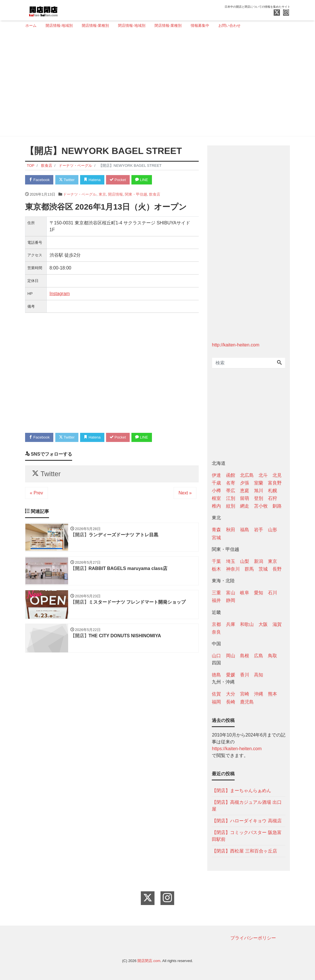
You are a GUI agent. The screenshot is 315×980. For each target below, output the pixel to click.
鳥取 (273, 656)
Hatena (92, 180)
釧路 (277, 506)
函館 (231, 475)
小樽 (216, 491)
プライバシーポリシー (253, 938)
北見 (277, 475)
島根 (245, 656)
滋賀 (277, 624)
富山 (231, 593)
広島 (259, 656)
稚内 (216, 506)
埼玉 (231, 561)
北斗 (263, 475)
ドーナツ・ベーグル (80, 194)
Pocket (118, 180)
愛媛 (231, 675)
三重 (216, 593)
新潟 (259, 561)
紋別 (231, 506)
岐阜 (245, 593)
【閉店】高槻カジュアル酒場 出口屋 (247, 806)
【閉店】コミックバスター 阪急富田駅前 (247, 836)
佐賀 (216, 694)
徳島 (216, 675)
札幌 (273, 491)
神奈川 (233, 569)
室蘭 (259, 483)
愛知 (259, 593)
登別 (259, 498)
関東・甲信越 (136, 194)
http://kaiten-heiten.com (235, 345)
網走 (245, 506)
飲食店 (155, 194)
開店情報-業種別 (95, 26)
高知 (259, 675)
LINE (142, 180)
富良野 (275, 483)
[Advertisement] (156, 85)
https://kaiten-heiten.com (237, 749)
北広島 (247, 475)
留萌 (245, 498)
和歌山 (247, 624)
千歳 (216, 483)
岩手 (259, 530)
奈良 (216, 632)
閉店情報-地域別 (132, 26)
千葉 (216, 561)
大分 (231, 694)
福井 (216, 600)
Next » (185, 493)
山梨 (245, 561)
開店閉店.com (149, 961)
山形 (273, 530)
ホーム (31, 26)
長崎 (231, 702)
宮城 (216, 538)
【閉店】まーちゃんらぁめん (241, 791)
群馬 (249, 569)
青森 (216, 530)
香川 (245, 675)
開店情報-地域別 (59, 26)
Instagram (60, 294)
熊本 (273, 694)
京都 (216, 624)
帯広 (231, 491)
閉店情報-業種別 (168, 26)
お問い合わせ (229, 26)
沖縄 (259, 694)
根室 (216, 498)
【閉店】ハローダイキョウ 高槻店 (247, 821)
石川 (273, 593)
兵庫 (231, 624)
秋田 (231, 530)
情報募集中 (200, 26)
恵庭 (245, 491)
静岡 (231, 600)
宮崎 (245, 694)
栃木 (216, 569)
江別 (231, 498)
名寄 (231, 483)
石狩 (273, 498)
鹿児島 (247, 702)
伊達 (216, 475)
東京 (102, 194)
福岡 (216, 702)
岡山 (231, 656)
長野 (277, 569)
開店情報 (115, 194)
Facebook (39, 180)
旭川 (259, 491)
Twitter (67, 180)
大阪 (263, 624)
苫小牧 (261, 506)
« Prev (36, 493)
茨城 (263, 569)
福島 (245, 530)
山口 (216, 656)
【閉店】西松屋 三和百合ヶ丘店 (244, 851)
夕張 (245, 483)
